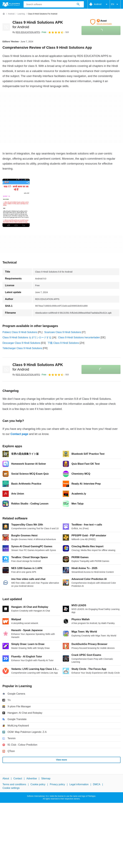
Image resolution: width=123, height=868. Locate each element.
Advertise (32, 778)
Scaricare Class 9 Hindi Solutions (63, 332)
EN (115, 4)
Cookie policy (38, 785)
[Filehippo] (11, 4)
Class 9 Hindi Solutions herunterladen (79, 337)
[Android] (11, 14)
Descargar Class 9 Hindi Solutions (21, 343)
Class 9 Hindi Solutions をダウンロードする (27, 337)
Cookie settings (11, 788)
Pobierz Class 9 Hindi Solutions (20, 332)
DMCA (97, 785)
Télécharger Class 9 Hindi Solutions (22, 348)
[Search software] (78, 4)
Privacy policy (57, 785)
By (26, 32)
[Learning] (21, 14)
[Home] (4, 14)
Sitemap (46, 778)
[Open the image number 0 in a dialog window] (16, 203)
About (6, 778)
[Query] (54, 4)
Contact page (19, 434)
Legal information (79, 785)
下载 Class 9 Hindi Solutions (63, 343)
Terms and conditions (14, 785)
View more (61, 760)
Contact (18, 778)
